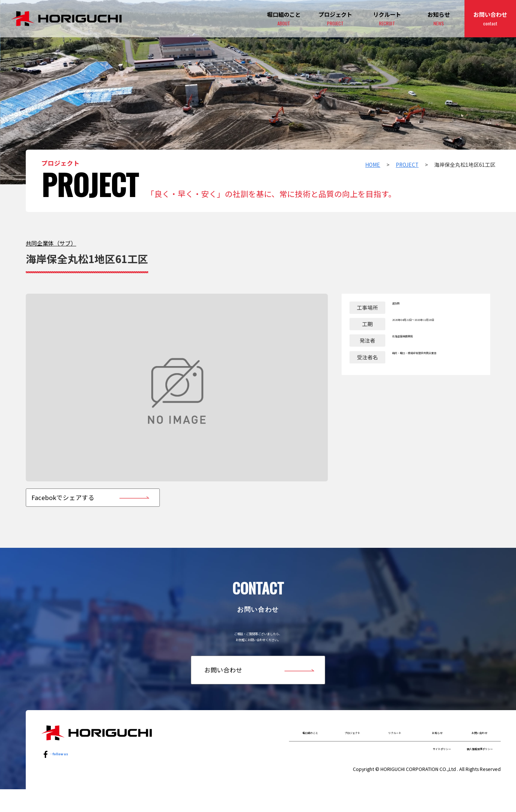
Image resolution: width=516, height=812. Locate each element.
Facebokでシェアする (63, 497)
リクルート (395, 748)
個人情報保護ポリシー (467, 769)
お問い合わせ (490, 19)
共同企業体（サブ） (51, 243)
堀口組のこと (310, 748)
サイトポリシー (407, 769)
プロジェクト (335, 19)
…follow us (64, 769)
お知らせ (439, 19)
